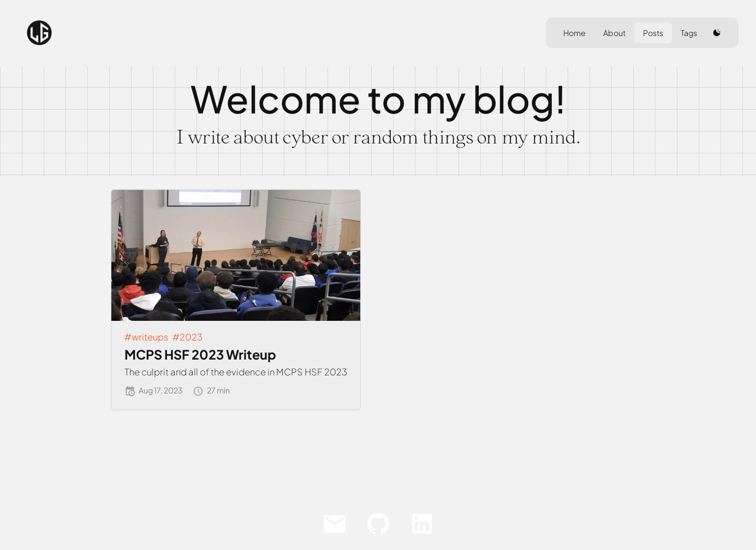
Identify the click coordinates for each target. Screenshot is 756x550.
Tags (689, 33)
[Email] (335, 524)
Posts (653, 33)
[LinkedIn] (422, 524)
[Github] (378, 524)
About (614, 33)
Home (575, 33)
